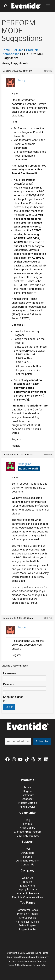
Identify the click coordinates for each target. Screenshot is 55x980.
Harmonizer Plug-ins (28, 922)
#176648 (48, 454)
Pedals (27, 787)
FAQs (28, 849)
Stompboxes (10, 54)
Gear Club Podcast (28, 836)
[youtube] (21, 759)
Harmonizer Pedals (28, 910)
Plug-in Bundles (28, 929)
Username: (10, 673)
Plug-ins (27, 791)
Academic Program (28, 893)
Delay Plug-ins (28, 926)
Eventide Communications (28, 897)
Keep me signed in (13, 699)
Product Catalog (28, 803)
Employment (28, 886)
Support (28, 842)
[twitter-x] (40, 759)
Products (32, 50)
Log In (9, 707)
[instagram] (15, 759)
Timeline (28, 882)
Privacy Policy (40, 965)
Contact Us (28, 865)
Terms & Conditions (18, 965)
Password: (10, 684)
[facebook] (8, 759)
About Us (28, 878)
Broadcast (27, 799)
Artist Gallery (27, 828)
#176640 (48, 71)
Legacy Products (28, 889)
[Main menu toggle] (48, 6)
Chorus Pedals (27, 918)
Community (27, 813)
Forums (18, 50)
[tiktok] (27, 759)
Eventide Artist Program (27, 832)
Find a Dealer (27, 807)
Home (6, 50)
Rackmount (27, 795)
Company (28, 870)
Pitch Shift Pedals (27, 914)
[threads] (34, 759)
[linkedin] (47, 759)
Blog (27, 820)
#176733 (48, 618)
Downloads (27, 853)
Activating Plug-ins (27, 861)
